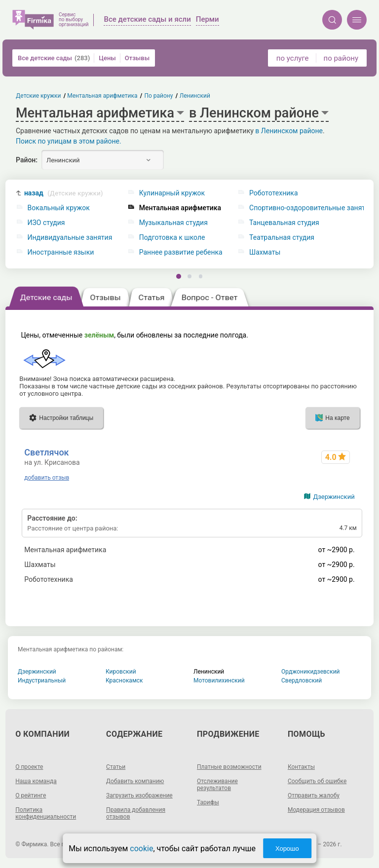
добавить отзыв (47, 478)
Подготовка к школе (172, 238)
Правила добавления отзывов (136, 813)
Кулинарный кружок (172, 193)
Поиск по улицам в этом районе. (69, 141)
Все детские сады (54, 58)
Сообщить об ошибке (317, 781)
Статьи (116, 767)
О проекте (29, 767)
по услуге (293, 58)
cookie (141, 849)
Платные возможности (229, 767)
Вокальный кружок (59, 208)
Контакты (301, 767)
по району (341, 58)
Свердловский (302, 680)
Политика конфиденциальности (46, 813)
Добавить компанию (135, 781)
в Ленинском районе (289, 131)
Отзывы (137, 58)
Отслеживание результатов (217, 785)
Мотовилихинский (219, 680)
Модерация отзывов (316, 810)
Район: (27, 160)
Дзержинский (334, 497)
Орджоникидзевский (311, 672)
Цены (107, 58)
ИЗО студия (46, 223)
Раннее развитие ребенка (181, 252)
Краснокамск (124, 680)
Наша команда (36, 781)
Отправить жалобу (314, 795)
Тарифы (208, 802)
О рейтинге (31, 795)
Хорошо (287, 849)
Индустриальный (42, 680)
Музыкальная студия (173, 223)
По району (159, 96)
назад (64, 193)
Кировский (121, 672)
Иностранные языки (61, 252)
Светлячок (46, 452)
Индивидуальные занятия (70, 238)
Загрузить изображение (139, 795)
